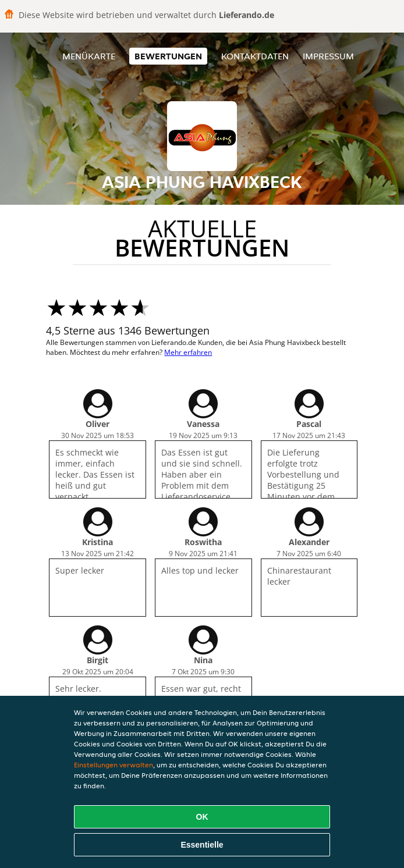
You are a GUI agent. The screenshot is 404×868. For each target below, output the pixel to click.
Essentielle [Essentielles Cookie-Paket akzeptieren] (202, 845)
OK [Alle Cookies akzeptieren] (202, 817)
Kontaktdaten (255, 56)
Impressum (328, 56)
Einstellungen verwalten (114, 765)
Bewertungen (168, 56)
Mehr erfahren (188, 352)
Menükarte (89, 56)
